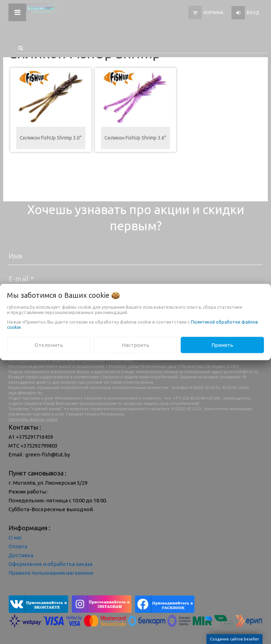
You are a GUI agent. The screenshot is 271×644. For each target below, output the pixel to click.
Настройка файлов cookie (33, 419)
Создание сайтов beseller (234, 639)
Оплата (18, 546)
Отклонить (49, 345)
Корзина (213, 13)
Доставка (21, 555)
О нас (15, 537)
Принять (222, 345)
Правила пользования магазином (51, 573)
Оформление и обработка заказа (50, 564)
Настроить (135, 345)
